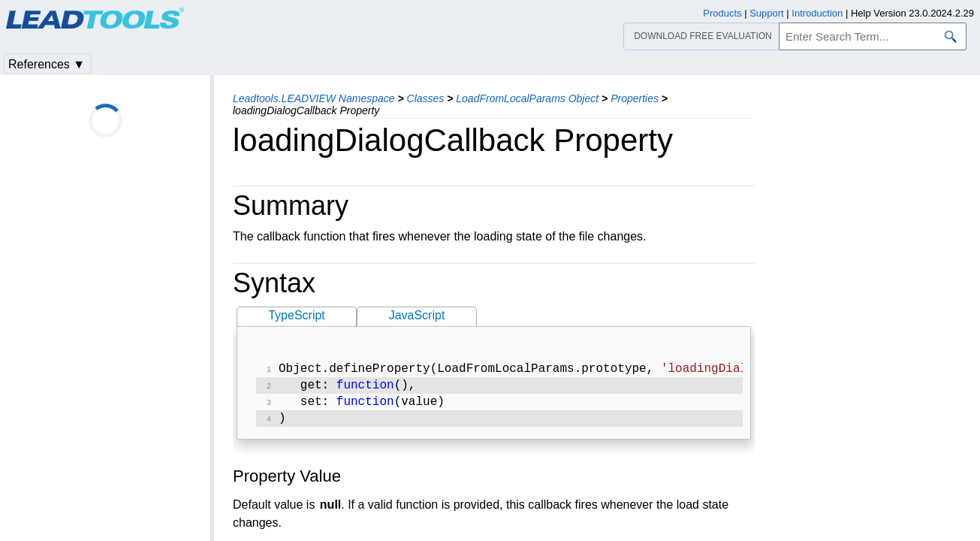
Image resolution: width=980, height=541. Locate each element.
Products (722, 13)
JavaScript (417, 315)
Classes (426, 98)
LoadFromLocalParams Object (527, 98)
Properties (635, 98)
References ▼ (47, 64)
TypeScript (297, 315)
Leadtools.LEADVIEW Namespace (314, 98)
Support (767, 13)
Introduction (817, 13)
